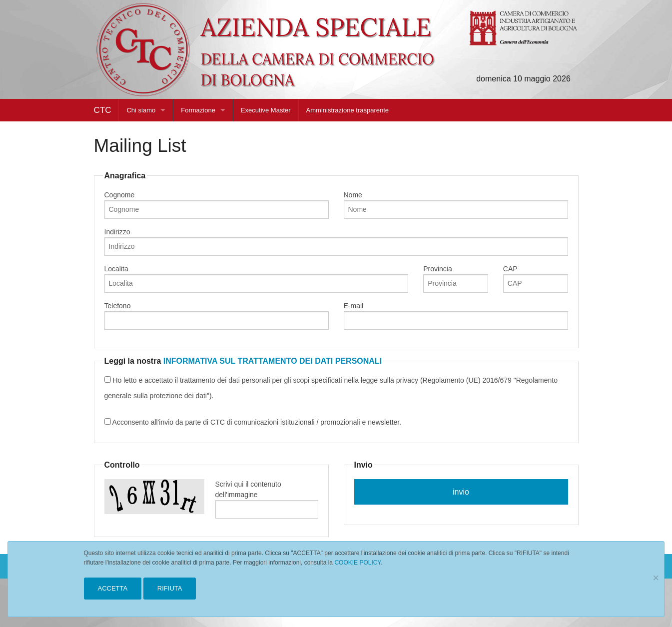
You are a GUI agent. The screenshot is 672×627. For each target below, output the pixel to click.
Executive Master (266, 110)
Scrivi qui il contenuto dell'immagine (267, 499)
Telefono (217, 316)
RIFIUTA (170, 588)
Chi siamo (141, 110)
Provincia (456, 279)
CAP (536, 279)
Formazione (198, 110)
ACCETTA (113, 588)
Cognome (217, 205)
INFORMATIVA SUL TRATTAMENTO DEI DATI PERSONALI (273, 361)
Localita (257, 279)
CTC (103, 110)
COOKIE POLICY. (358, 563)
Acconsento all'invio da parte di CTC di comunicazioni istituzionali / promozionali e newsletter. (253, 422)
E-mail (456, 316)
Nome (456, 205)
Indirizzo (336, 242)
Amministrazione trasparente (347, 110)
